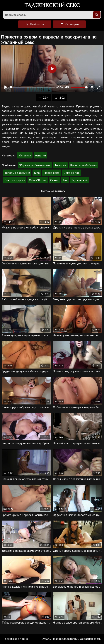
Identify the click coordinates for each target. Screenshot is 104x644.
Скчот (54, 180)
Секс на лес (72, 173)
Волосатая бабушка (83, 165)
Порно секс (52, 173)
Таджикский (79, 180)
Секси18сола (38, 180)
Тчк (65, 180)
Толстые (60, 165)
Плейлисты (35, 24)
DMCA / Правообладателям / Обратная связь (71, 639)
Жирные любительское (35, 165)
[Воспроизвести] (6, 87)
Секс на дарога (15, 180)
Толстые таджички (17, 173)
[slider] (32, 87)
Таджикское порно (16, 639)
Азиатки (40, 155)
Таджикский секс (52, 6)
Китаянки (25, 155)
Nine (37, 173)
